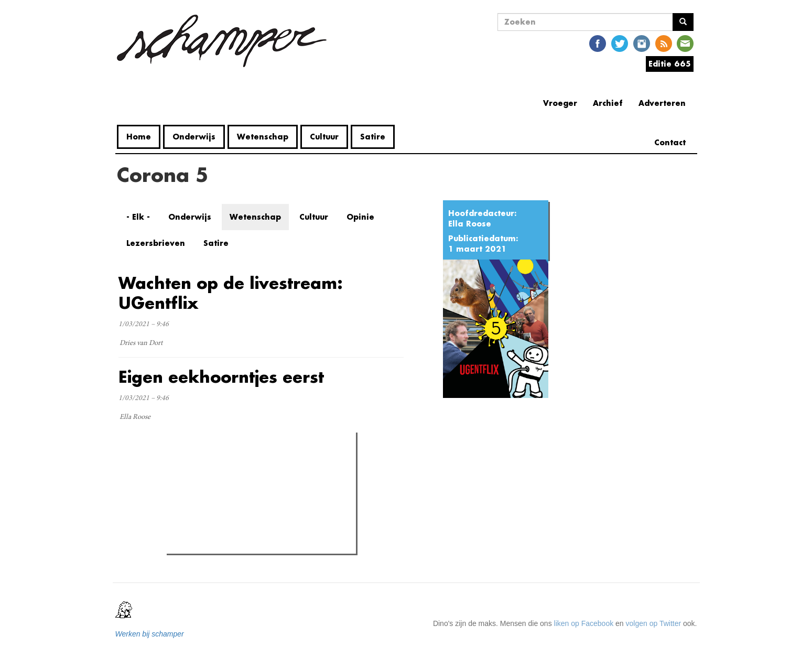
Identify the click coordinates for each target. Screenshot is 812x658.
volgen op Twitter (654, 623)
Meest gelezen (202, 463)
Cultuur (324, 137)
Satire (373, 137)
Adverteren (662, 103)
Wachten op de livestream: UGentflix (231, 293)
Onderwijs (194, 137)
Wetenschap (263, 137)
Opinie (360, 217)
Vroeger (560, 103)
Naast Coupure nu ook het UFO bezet (249, 485)
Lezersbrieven (156, 243)
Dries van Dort (141, 343)
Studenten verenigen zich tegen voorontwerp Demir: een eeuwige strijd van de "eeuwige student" (260, 509)
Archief (608, 103)
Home (139, 137)
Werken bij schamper (150, 634)
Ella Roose (470, 224)
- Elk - (138, 217)
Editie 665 (670, 64)
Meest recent (259, 464)
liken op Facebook (584, 623)
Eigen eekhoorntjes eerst (221, 377)
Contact (670, 142)
